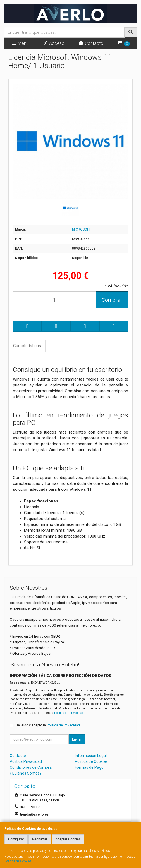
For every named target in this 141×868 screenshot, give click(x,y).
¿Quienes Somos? (26, 773)
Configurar (16, 839)
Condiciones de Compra (31, 767)
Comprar (112, 300)
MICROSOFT (81, 229)
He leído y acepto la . (48, 725)
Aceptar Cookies (68, 839)
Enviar (77, 739)
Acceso (53, 43)
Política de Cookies (18, 861)
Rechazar (40, 839)
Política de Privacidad (69, 713)
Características (27, 346)
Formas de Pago (89, 767)
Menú (20, 43)
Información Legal (91, 756)
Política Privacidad (26, 761)
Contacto (91, 43)
